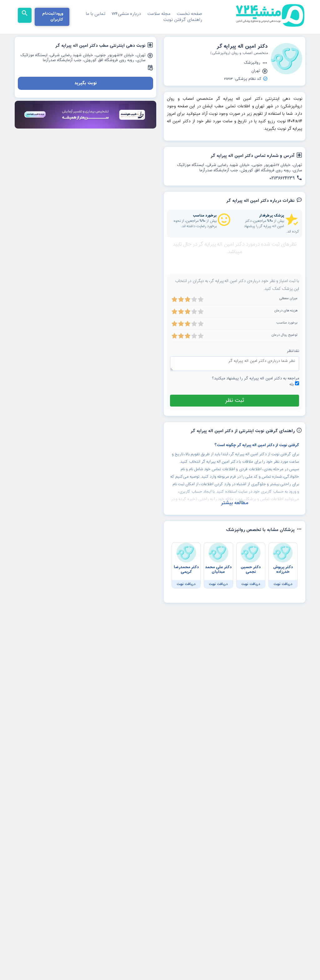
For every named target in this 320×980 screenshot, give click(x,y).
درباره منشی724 (126, 14)
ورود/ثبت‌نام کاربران (53, 17)
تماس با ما (95, 14)
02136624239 (286, 178)
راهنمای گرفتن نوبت (183, 20)
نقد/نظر (293, 367)
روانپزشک (256, 63)
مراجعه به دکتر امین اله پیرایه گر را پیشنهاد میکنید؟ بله (255, 397)
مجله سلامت (159, 14)
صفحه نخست (189, 14)
